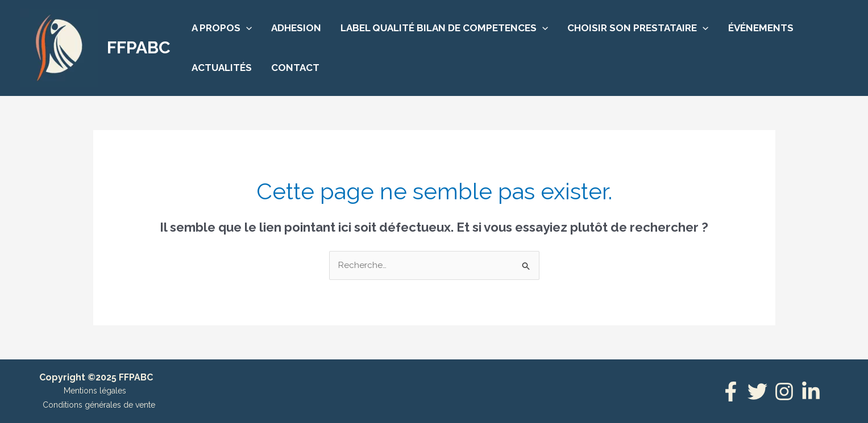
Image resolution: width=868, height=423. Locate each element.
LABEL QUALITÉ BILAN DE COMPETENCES (444, 28)
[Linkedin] (811, 391)
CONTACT (295, 68)
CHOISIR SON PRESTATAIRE (638, 28)
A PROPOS (222, 28)
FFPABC (139, 47)
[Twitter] (757, 391)
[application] (246, 28)
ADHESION (296, 28)
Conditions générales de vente (99, 405)
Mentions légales (95, 391)
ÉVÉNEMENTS (761, 28)
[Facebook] (731, 391)
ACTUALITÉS (222, 68)
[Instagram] (784, 391)
